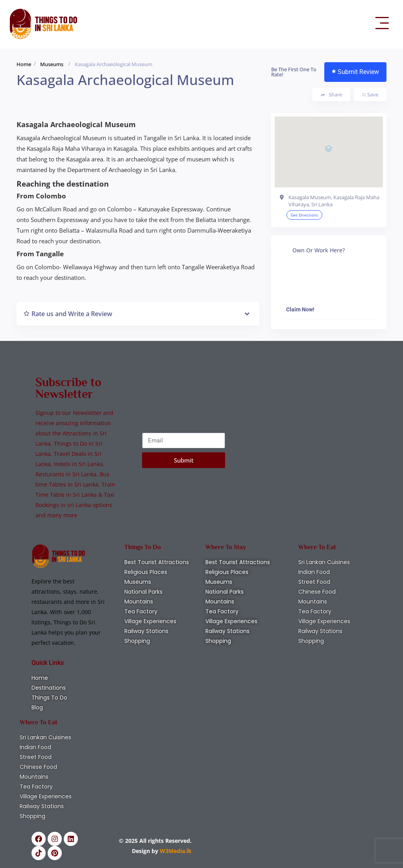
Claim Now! (300, 309)
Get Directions (304, 215)
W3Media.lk (175, 851)
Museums (52, 64)
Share (332, 95)
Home (24, 64)
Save (370, 94)
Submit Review (355, 72)
